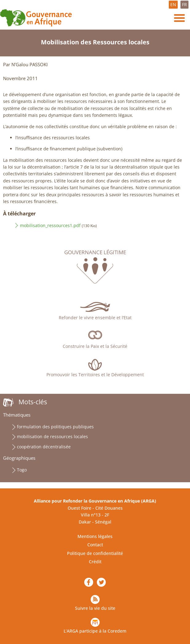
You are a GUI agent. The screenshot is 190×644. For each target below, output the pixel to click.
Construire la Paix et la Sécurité (95, 346)
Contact (95, 545)
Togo (22, 470)
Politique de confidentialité (95, 553)
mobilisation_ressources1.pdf (50, 225)
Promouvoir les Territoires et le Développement (95, 375)
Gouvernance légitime (95, 252)
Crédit (95, 562)
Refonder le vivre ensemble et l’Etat (95, 318)
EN (173, 4)
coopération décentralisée (44, 447)
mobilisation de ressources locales (52, 436)
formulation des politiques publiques (55, 427)
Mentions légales (95, 536)
